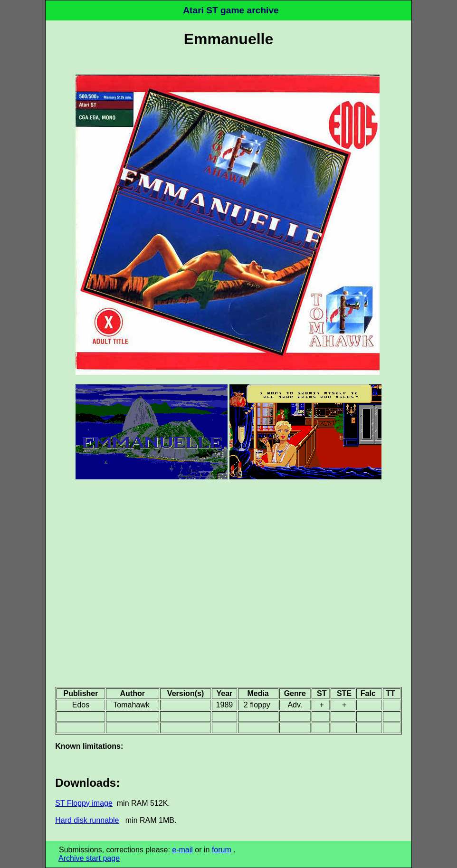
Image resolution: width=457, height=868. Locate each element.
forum (222, 850)
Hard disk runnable (87, 820)
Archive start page (89, 858)
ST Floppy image (84, 803)
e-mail (182, 850)
